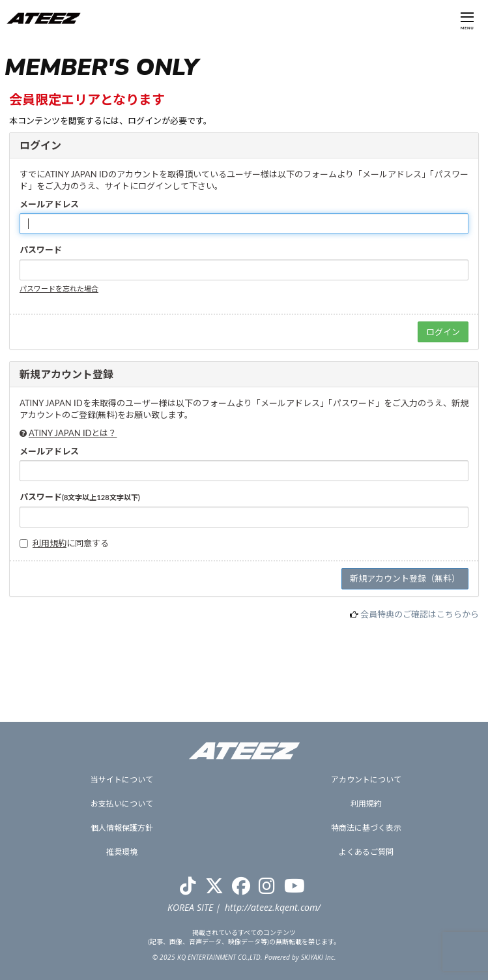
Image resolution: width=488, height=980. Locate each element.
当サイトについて (122, 780)
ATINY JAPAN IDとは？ (73, 433)
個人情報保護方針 (122, 828)
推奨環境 (122, 852)
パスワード (41, 250)
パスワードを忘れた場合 (59, 289)
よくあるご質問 (366, 852)
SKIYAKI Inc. (319, 957)
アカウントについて (366, 780)
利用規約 (50, 543)
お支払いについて (122, 804)
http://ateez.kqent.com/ (273, 907)
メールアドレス (49, 204)
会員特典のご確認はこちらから (420, 614)
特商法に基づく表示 (366, 828)
